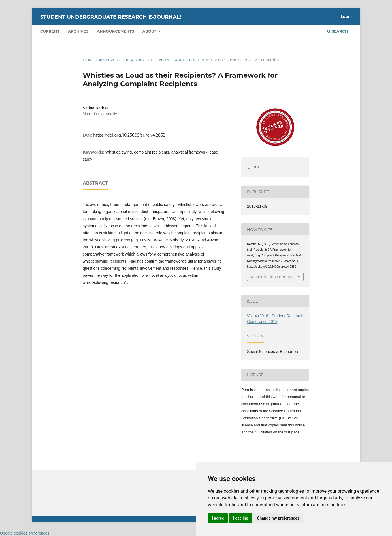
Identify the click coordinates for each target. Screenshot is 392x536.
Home (89, 60)
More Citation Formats (271, 277)
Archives (78, 31)
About (150, 31)
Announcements (115, 31)
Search (338, 31)
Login (346, 16)
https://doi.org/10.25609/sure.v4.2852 (129, 135)
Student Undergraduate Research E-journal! (111, 17)
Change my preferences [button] (278, 518)
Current (50, 31)
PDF (256, 167)
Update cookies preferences (25, 533)
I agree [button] (218, 518)
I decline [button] (241, 518)
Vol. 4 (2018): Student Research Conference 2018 (172, 60)
